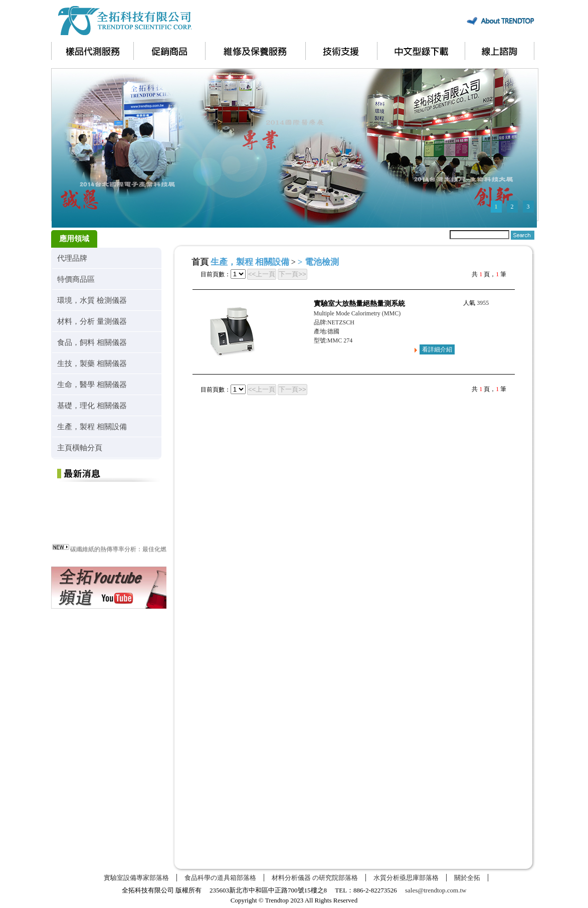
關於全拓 (467, 878)
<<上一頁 (262, 274)
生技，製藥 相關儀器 (92, 363)
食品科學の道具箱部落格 (220, 878)
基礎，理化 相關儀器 (92, 405)
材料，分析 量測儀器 (92, 321)
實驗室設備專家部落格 (136, 878)
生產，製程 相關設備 (92, 426)
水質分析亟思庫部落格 (406, 878)
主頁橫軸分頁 (80, 447)
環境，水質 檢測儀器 (92, 300)
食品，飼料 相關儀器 (92, 342)
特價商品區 (76, 279)
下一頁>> (292, 274)
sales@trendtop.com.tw (436, 890)
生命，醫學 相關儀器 (92, 384)
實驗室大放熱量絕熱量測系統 (359, 304)
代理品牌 (72, 258)
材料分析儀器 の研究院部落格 (315, 878)
